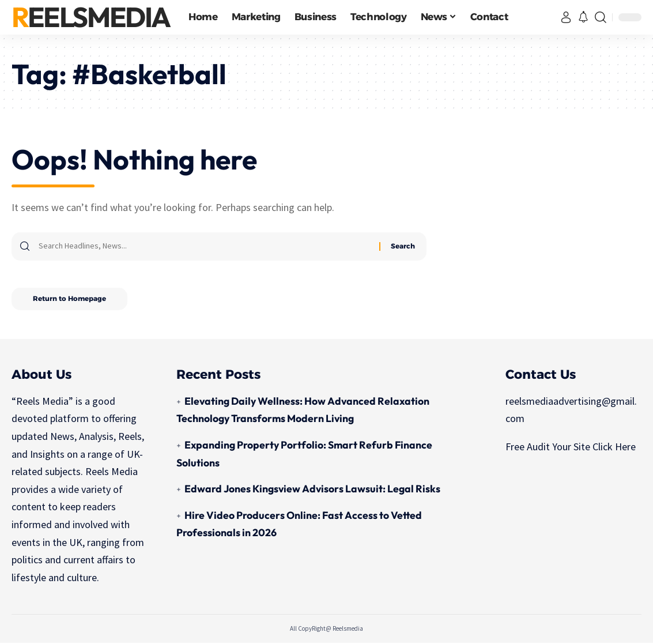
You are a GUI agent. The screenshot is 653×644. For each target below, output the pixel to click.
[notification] (583, 18)
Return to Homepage (71, 300)
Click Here (614, 448)
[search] (601, 17)
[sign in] (566, 17)
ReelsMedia (91, 17)
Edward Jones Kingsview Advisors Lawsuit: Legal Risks (313, 490)
